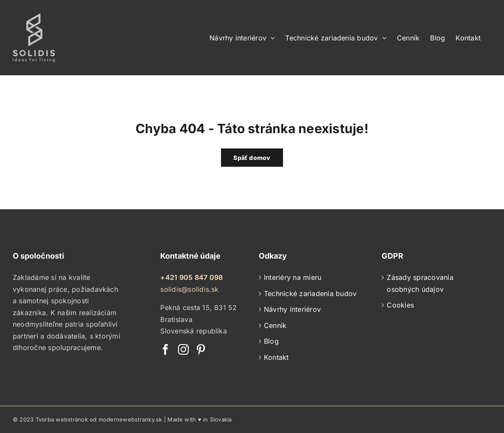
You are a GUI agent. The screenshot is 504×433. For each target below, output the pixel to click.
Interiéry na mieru (293, 277)
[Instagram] (183, 349)
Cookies (400, 305)
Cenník (275, 325)
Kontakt (276, 357)
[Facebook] (166, 349)
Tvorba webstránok (62, 419)
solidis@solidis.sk (189, 289)
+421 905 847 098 (191, 277)
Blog (271, 341)
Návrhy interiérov (292, 309)
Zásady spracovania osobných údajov (420, 283)
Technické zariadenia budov (310, 293)
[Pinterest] (201, 349)
